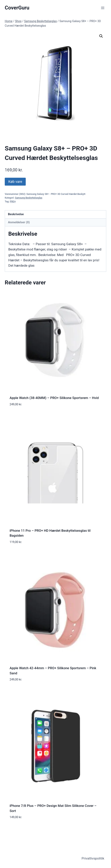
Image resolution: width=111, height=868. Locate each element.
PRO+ (13, 202)
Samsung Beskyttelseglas (29, 198)
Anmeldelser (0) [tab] (19, 222)
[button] (101, 36)
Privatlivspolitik (93, 858)
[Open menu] (103, 8)
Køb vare (15, 182)
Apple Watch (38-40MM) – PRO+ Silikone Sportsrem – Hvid (54, 398)
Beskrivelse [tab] (16, 214)
